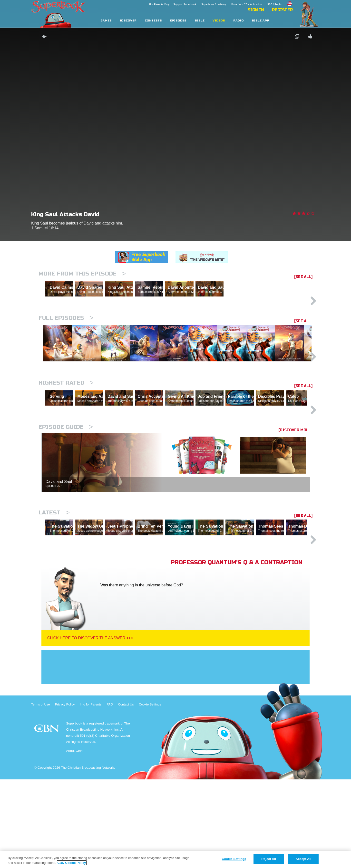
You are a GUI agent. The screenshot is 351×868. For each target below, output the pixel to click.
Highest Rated (66, 429)
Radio (239, 21)
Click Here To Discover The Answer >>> (90, 727)
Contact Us (126, 793)
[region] (175, 859)
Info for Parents (91, 793)
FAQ (110, 793)
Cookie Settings (150, 793)
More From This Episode (82, 274)
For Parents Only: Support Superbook (173, 4)
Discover (128, 21)
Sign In (256, 10)
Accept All (303, 859)
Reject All (269, 859)
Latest (54, 580)
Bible (200, 21)
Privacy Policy (65, 793)
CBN (47, 818)
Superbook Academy (214, 4)
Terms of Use (41, 793)
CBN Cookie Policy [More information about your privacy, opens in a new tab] (72, 863)
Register (282, 10)
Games (106, 21)
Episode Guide (66, 494)
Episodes (178, 21)
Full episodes (66, 339)
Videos (219, 21)
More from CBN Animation (246, 4)
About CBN (74, 839)
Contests (153, 21)
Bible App (260, 21)
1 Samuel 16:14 (45, 228)
